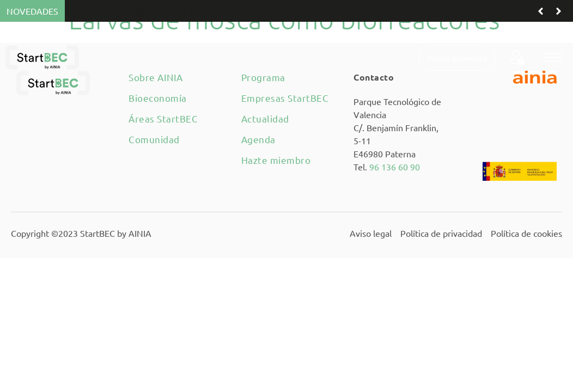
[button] (553, 57)
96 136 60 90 (395, 167)
